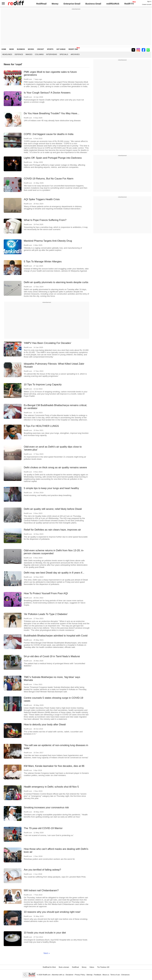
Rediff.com (47, 975)
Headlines (7, 54)
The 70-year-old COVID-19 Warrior (43, 828)
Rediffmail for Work (49, 967)
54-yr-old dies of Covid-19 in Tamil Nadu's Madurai (52, 656)
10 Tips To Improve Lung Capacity (43, 385)
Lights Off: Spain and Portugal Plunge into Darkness (53, 158)
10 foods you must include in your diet (45, 933)
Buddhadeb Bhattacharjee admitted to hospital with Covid (56, 636)
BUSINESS (21, 49)
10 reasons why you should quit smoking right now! (52, 912)
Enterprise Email (72, 4)
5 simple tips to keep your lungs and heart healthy (51, 488)
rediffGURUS (113, 4)
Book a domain (64, 967)
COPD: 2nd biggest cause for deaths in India (49, 134)
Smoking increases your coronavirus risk (46, 807)
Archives (75, 54)
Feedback (98, 975)
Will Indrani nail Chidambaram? (41, 890)
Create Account (147, 4)
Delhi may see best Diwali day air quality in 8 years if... (54, 573)
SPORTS (50, 49)
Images (29, 54)
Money (55, 4)
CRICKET (41, 49)
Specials (64, 54)
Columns (39, 54)
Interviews (52, 54)
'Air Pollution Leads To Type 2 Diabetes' (46, 614)
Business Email (93, 4)
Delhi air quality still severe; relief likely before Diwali (53, 509)
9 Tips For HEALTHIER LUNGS (41, 426)
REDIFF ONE (73, 49)
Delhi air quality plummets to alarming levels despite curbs (56, 282)
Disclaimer (69, 975)
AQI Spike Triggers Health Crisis (42, 199)
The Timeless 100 (103, 967)
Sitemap (89, 975)
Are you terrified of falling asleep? (42, 870)
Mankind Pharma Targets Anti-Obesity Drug (48, 241)
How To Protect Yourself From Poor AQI (46, 593)
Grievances (125, 975)
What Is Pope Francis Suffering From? (45, 220)
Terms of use (115, 975)
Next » (47, 953)
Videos (92, 967)
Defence (19, 54)
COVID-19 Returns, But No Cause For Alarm (49, 179)
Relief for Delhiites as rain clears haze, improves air (52, 530)
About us (106, 975)
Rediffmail (41, 4)
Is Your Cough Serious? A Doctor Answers (47, 93)
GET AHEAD (61, 49)
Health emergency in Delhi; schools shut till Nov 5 (51, 787)
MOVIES (31, 49)
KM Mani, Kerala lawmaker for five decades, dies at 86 (54, 766)
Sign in (149, 1)
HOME (4, 49)
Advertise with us (58, 975)
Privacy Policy (80, 975)
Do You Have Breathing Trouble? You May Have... (52, 113)
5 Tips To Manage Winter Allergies (43, 262)
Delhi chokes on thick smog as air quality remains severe (55, 467)
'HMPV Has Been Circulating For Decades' (47, 343)
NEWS (12, 49)
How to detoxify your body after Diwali (45, 725)
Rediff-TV (129, 4)
